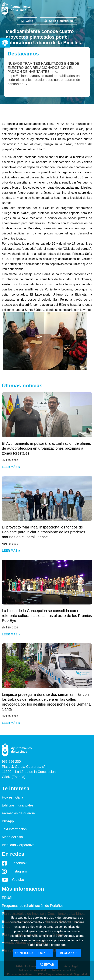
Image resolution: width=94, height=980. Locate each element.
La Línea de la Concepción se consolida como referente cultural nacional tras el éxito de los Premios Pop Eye (47, 616)
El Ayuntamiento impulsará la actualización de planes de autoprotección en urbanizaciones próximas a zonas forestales (46, 448)
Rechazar (68, 953)
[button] (5, 43)
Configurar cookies (33, 953)
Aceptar (47, 965)
